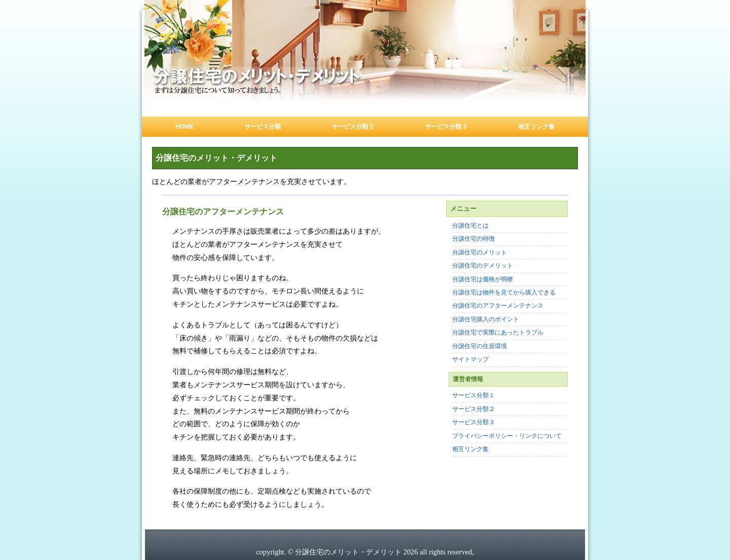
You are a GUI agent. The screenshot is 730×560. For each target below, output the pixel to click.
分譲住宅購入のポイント (486, 320)
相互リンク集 (536, 127)
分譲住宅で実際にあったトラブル (498, 333)
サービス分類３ (446, 127)
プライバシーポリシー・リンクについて (507, 436)
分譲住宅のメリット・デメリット (216, 158)
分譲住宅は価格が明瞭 (483, 279)
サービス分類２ (353, 127)
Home (185, 127)
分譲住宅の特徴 (473, 239)
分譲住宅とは (470, 226)
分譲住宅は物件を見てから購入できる (504, 293)
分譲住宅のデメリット (483, 266)
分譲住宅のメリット (480, 253)
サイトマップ (470, 360)
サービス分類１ (473, 396)
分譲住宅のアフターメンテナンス (498, 306)
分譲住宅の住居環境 (480, 346)
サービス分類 (263, 127)
